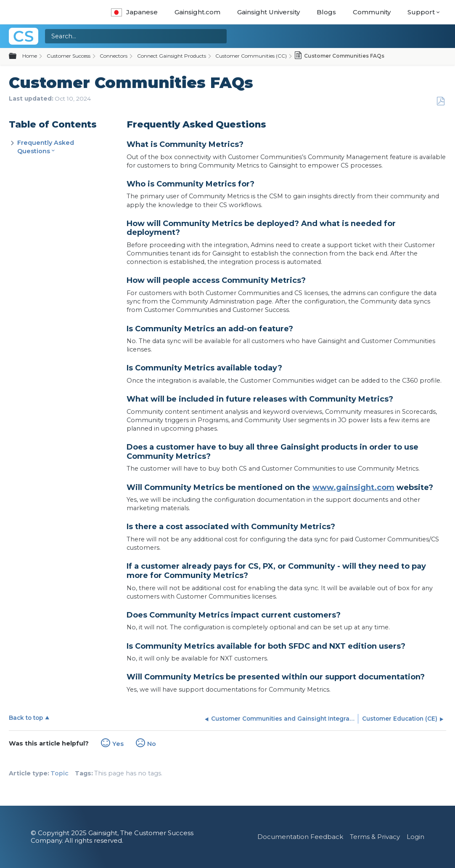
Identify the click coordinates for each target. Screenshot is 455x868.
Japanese (134, 12)
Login (415, 837)
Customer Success (69, 56)
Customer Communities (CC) (251, 56)
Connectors (114, 56)
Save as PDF (440, 101)
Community (372, 12)
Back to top (26, 718)
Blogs (326, 12)
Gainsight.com (197, 12)
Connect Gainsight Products (172, 56)
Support (421, 12)
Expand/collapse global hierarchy (18, 56)
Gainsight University (269, 12)
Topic (60, 773)
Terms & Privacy (375, 837)
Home (30, 56)
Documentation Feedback (300, 837)
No (152, 744)
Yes (118, 744)
